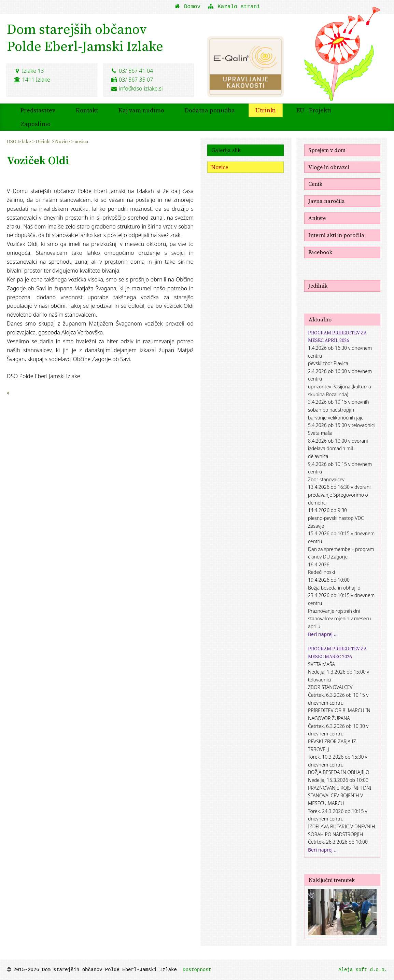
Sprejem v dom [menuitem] (327, 150)
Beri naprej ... (323, 634)
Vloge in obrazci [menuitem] (329, 167)
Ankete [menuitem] (317, 218)
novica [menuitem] (81, 141)
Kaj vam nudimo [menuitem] (141, 110)
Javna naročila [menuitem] (327, 201)
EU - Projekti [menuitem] (314, 110)
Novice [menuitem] (63, 141)
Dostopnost (197, 970)
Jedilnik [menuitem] (318, 286)
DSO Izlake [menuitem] (19, 141)
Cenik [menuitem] (315, 184)
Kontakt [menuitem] (87, 110)
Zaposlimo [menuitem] (36, 124)
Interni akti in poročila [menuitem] (336, 235)
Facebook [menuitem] (320, 252)
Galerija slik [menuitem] (226, 150)
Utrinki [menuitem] (266, 110)
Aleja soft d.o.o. (363, 970)
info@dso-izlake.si (137, 88)
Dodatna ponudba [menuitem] (210, 110)
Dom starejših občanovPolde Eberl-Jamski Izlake (85, 38)
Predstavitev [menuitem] (38, 110)
